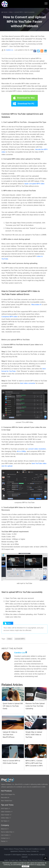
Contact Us (35, 851)
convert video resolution (37, 449)
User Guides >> (6, 835)
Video (11, 12)
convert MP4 (18, 12)
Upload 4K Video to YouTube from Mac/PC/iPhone (10, 735)
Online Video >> (6, 818)
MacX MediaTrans (7, 801)
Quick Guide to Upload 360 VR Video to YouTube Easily (13, 706)
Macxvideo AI (36, 305)
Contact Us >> (5, 838)
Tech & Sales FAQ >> (8, 832)
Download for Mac (26, 98)
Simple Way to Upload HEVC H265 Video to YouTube (34, 735)
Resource (22, 851)
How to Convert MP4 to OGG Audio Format (11, 762)
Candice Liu (9, 50)
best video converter (28, 383)
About (11, 849)
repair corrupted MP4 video (34, 184)
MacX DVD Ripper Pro (8, 794)
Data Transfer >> (6, 815)
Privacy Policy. (41, 865)
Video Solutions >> (7, 812)
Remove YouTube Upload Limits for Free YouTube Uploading (35, 706)
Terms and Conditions (32, 849)
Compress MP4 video (9, 317)
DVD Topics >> (6, 809)
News (28, 851)
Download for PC (26, 104)
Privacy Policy (19, 849)
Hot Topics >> (5, 821)
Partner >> (4, 841)
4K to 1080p (21, 451)
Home (5, 12)
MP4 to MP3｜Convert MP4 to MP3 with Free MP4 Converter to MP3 (34, 763)
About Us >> (5, 829)
